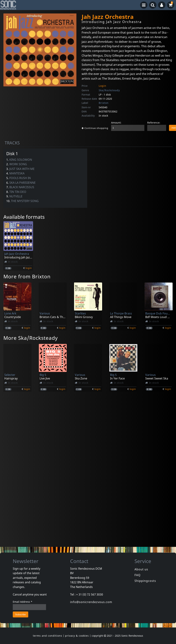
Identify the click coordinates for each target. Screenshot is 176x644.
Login (102, 86)
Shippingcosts (145, 581)
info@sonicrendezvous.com (91, 602)
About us (141, 569)
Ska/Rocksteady (109, 90)
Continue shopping (95, 128)
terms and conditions (48, 636)
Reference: (154, 123)
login (29, 268)
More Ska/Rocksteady (31, 338)
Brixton (104, 103)
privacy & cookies (77, 636)
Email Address (23, 602)
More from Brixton (27, 276)
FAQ (138, 575)
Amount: (116, 123)
